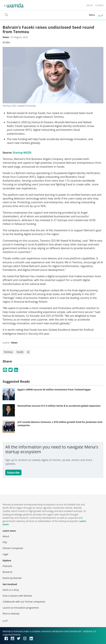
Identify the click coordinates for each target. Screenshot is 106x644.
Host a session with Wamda (17, 596)
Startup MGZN (22, 153)
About (90, 5)
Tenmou (8, 352)
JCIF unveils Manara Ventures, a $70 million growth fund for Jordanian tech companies (60, 424)
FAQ (5, 542)
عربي (100, 15)
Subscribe (13, 473)
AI (28, 352)
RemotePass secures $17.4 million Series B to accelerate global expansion (59, 406)
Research (8, 572)
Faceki (20, 352)
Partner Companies (13, 548)
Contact (99, 5)
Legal (5, 554)
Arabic (6, 42)
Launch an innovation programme (21, 608)
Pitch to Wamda (11, 614)
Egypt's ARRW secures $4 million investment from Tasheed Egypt (54, 390)
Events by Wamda (12, 578)
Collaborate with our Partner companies (24, 602)
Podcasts (7, 566)
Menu (92, 15)
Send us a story (11, 590)
